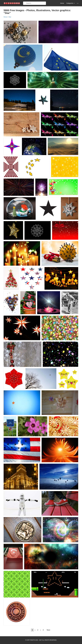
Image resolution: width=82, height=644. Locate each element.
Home (62, 3)
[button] (78, 3)
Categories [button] (71, 3)
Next (48, 630)
